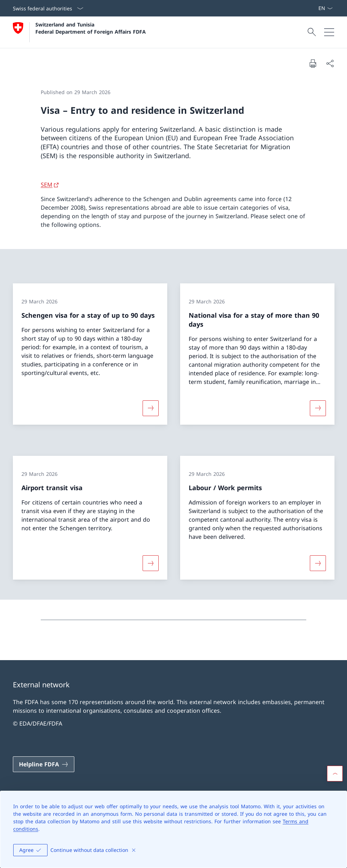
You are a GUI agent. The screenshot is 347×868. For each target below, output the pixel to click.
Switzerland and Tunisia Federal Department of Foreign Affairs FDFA (91, 28)
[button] (335, 774)
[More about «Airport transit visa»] (150, 563)
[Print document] (313, 63)
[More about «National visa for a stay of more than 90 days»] (318, 408)
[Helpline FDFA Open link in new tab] (44, 764)
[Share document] (330, 63)
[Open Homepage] (79, 32)
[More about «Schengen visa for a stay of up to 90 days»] (150, 408)
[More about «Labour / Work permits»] (318, 563)
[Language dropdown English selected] (325, 8)
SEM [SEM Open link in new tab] (47, 185)
